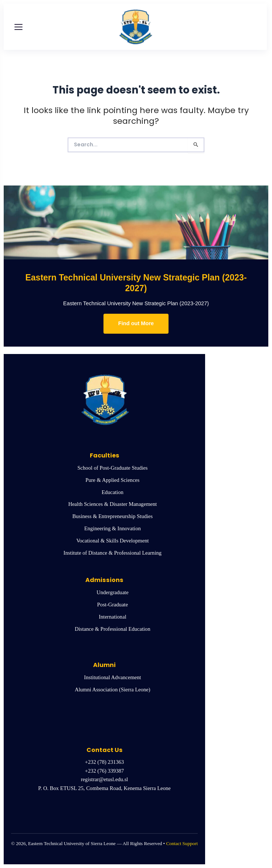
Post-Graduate (113, 605)
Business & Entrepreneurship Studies (113, 516)
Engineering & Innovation (113, 528)
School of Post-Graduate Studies (113, 468)
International (112, 617)
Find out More (136, 323)
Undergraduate (112, 592)
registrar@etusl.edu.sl (105, 779)
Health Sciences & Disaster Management (113, 504)
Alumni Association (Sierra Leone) (112, 690)
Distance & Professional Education (112, 629)
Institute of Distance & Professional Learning (113, 553)
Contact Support (182, 843)
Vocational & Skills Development (112, 541)
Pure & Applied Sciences (112, 480)
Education (113, 492)
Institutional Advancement (112, 677)
